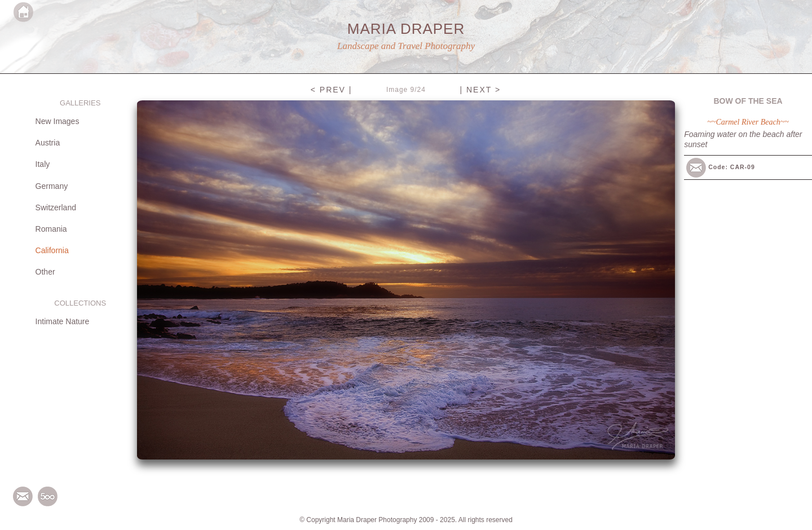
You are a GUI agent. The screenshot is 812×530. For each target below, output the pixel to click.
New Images (58, 121)
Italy (43, 164)
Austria (48, 143)
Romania (51, 229)
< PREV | (332, 90)
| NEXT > (480, 90)
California (52, 250)
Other (45, 272)
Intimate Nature (63, 321)
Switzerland (56, 207)
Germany (52, 186)
